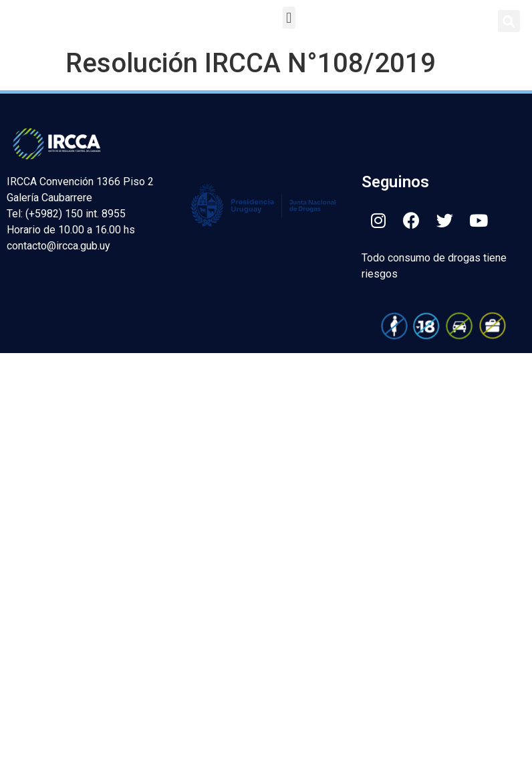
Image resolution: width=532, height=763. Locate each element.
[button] (289, 18)
